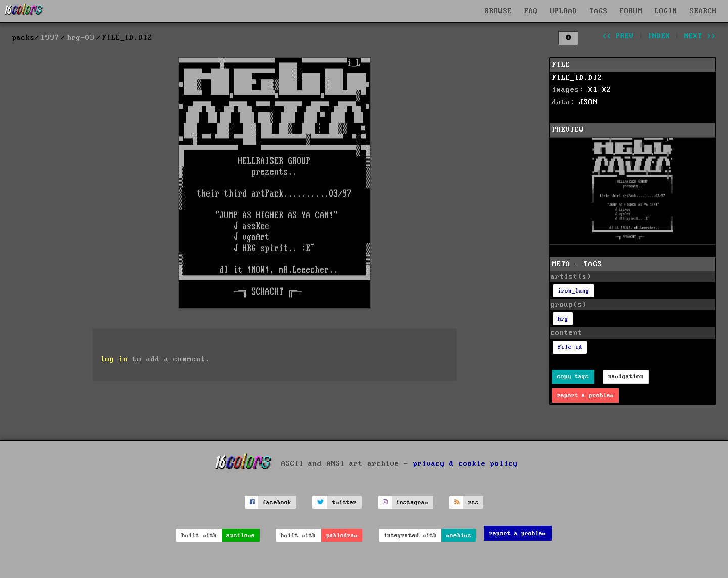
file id (570, 347)
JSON (588, 102)
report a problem (585, 395)
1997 (50, 38)
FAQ (531, 11)
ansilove (241, 535)
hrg (563, 319)
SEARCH (703, 11)
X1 (593, 90)
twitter (345, 502)
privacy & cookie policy (465, 464)
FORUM (631, 11)
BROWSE (498, 11)
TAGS (599, 11)
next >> (700, 36)
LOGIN (666, 11)
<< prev (618, 36)
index (659, 36)
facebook (277, 502)
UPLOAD (564, 11)
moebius (459, 535)
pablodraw (342, 535)
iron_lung (574, 291)
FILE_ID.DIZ (577, 78)
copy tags (573, 377)
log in (114, 359)
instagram (412, 502)
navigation (626, 377)
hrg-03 (81, 38)
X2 (607, 90)
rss (473, 502)
